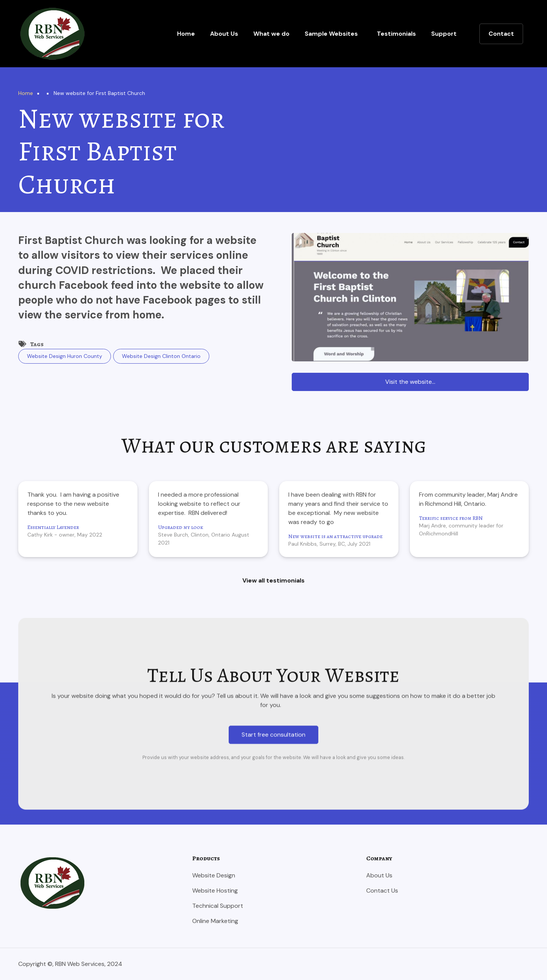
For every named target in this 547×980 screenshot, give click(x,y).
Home (186, 34)
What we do (271, 34)
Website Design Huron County (65, 356)
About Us (224, 34)
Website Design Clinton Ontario (161, 356)
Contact (501, 34)
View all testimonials (273, 580)
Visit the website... (410, 382)
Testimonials (396, 34)
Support (444, 34)
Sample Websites (331, 34)
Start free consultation (273, 922)
